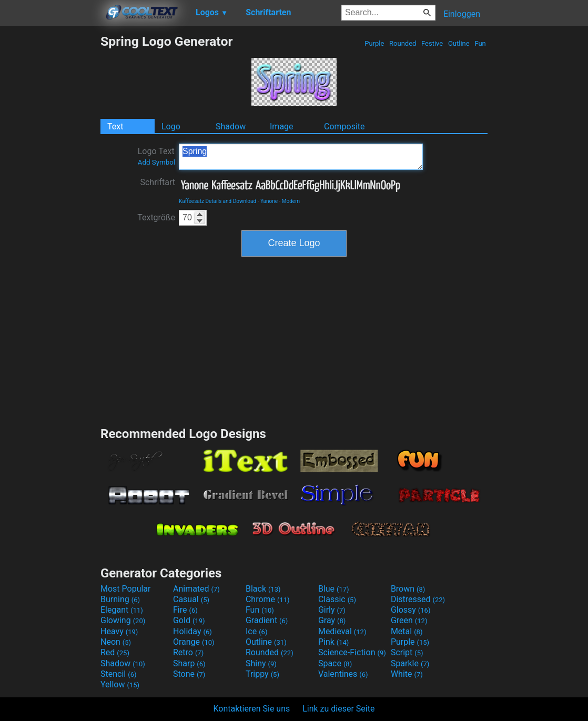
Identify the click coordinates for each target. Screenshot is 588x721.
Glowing (123, 620)
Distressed (418, 599)
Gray (332, 620)
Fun (480, 43)
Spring (301, 157)
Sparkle (410, 663)
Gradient (267, 620)
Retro (188, 652)
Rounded (403, 43)
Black (263, 589)
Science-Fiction (352, 652)
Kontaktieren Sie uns (252, 709)
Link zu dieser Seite (338, 709)
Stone (189, 674)
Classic (337, 599)
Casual (191, 599)
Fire (185, 610)
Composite (344, 126)
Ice (256, 631)
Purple (374, 43)
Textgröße (156, 217)
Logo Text (156, 156)
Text (115, 126)
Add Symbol (156, 162)
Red (115, 652)
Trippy (262, 674)
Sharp (189, 663)
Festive (432, 43)
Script (407, 652)
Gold (189, 620)
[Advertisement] (50, 191)
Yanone (269, 201)
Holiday (192, 631)
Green (409, 620)
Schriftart (158, 182)
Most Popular (126, 589)
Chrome (268, 599)
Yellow (120, 684)
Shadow (231, 126)
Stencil (118, 674)
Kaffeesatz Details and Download (217, 201)
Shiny (261, 663)
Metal (407, 631)
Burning (120, 599)
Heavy (119, 631)
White (407, 674)
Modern (291, 201)
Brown (408, 589)
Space (335, 663)
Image (282, 126)
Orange (194, 642)
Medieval (342, 631)
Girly (332, 610)
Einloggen (462, 14)
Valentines (343, 674)
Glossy (411, 610)
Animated (196, 589)
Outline (459, 43)
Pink (334, 642)
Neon (116, 642)
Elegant (122, 610)
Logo (171, 126)
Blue (334, 589)
